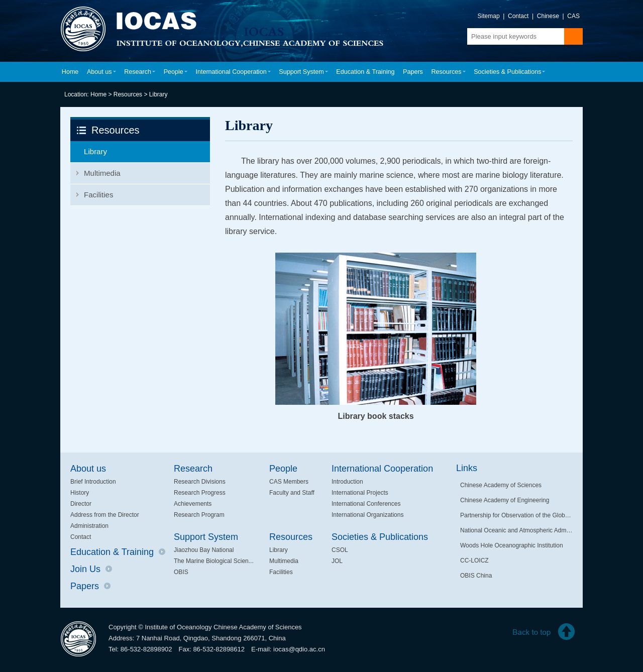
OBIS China (476, 576)
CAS (573, 16)
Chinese (548, 16)
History (80, 493)
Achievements (193, 504)
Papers (413, 72)
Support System (303, 72)
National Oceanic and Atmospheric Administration (516, 530)
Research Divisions (200, 482)
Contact (518, 16)
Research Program (199, 515)
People (176, 72)
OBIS (181, 572)
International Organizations (367, 515)
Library (158, 94)
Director (81, 504)
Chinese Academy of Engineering (505, 500)
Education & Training (365, 72)
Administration (89, 526)
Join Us (91, 569)
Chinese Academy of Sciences (501, 485)
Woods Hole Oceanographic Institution (512, 545)
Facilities (98, 195)
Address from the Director (105, 515)
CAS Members (289, 482)
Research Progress (200, 493)
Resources (448, 72)
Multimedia (102, 173)
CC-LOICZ (474, 561)
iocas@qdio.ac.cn (299, 649)
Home (70, 72)
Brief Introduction (93, 482)
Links (467, 468)
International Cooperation (233, 72)
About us (101, 72)
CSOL (340, 550)
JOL (337, 561)
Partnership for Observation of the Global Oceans (516, 515)
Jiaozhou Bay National (204, 550)
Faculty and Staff (292, 493)
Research (140, 72)
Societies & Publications (509, 72)
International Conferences (366, 504)
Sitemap (489, 16)
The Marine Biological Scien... (214, 561)
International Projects (360, 493)
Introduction (347, 482)
